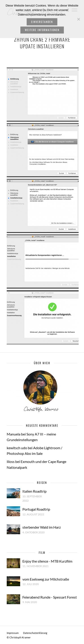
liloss (11, 461)
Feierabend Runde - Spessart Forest (50, 597)
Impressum (13, 633)
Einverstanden (42, 22)
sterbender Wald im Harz (42, 527)
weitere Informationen (42, 30)
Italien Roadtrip (34, 491)
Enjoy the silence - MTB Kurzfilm (47, 561)
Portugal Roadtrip (36, 509)
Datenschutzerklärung (35, 633)
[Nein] (78, 19)
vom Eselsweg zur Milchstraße (46, 579)
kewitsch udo (17, 448)
